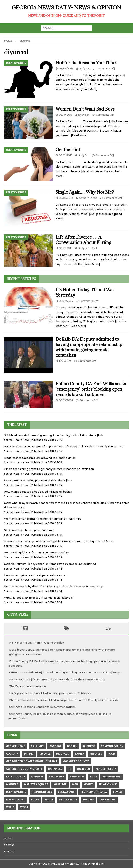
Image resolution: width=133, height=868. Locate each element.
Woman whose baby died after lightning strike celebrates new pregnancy (53, 586)
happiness (55, 769)
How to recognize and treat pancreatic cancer (35, 575)
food (111, 754)
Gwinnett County (76, 761)
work (24, 807)
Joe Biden (83, 769)
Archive (9, 839)
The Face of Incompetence (27, 686)
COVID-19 (12, 754)
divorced (63, 754)
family (79, 754)
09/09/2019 (66, 68)
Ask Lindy (37, 746)
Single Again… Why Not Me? (85, 192)
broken (72, 746)
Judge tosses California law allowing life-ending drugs (40, 458)
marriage (60, 784)
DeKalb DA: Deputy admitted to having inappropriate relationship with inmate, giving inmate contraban (89, 347)
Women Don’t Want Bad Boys (85, 109)
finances (96, 754)
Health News (22, 440)
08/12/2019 (66, 155)
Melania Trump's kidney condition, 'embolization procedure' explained (50, 564)
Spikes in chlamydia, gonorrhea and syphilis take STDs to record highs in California (59, 541)
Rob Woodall (16, 800)
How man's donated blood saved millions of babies (38, 492)
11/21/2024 (65, 361)
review (118, 792)
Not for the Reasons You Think (86, 63)
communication (112, 746)
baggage (55, 746)
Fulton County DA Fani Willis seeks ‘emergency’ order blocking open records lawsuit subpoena (91, 389)
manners (12, 784)
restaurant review (94, 792)
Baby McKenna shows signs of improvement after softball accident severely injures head (64, 446)
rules (35, 800)
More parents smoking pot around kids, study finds (38, 480)
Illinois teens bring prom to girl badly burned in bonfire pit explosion (49, 469)
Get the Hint (68, 150)
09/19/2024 (66, 400)
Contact (9, 851)
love (93, 777)
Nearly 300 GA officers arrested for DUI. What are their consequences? (57, 679)
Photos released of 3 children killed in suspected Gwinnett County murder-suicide (64, 700)
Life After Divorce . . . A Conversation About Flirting (83, 240)
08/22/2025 (66, 301)
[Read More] (89, 89)
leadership (57, 777)
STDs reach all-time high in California (29, 530)
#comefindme (16, 746)
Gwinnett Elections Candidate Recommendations (42, 707)
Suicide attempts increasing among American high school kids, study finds (54, 435)
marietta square (36, 784)
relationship (108, 784)
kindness (37, 777)
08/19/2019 (66, 115)
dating (29, 754)
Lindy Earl (85, 68)
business (89, 746)
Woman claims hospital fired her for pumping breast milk (43, 519)
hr (69, 769)
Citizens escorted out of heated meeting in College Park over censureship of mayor (65, 672)
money (88, 784)
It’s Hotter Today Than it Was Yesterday (85, 292)
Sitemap (9, 845)
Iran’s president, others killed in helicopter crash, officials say (50, 693)
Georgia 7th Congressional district (32, 761)
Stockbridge (68, 800)
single (49, 800)
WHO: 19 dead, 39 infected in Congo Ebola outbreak (39, 598)
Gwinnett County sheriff (24, 769)
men (75, 784)
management (112, 777)
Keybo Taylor (16, 777)
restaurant (66, 792)
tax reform (107, 800)
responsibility (42, 792)
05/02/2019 (66, 198)
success (88, 800)
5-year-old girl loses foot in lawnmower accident (37, 552)
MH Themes (98, 864)
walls (10, 807)
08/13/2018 (66, 248)
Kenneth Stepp (88, 198)
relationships (16, 792)
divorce (45, 754)
